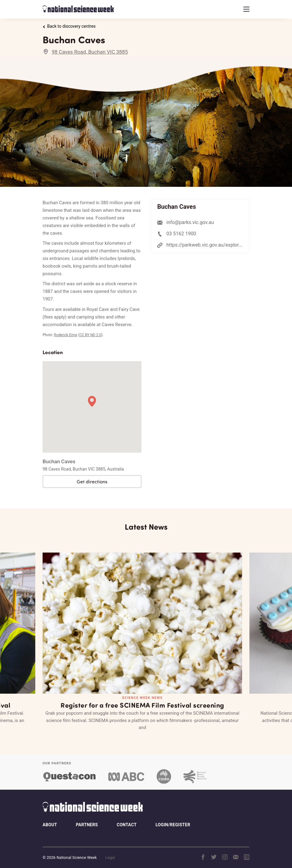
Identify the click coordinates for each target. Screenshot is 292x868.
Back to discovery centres (69, 26)
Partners (87, 819)
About (50, 819)
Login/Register (173, 819)
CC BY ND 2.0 (90, 335)
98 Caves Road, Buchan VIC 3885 (90, 52)
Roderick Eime (66, 335)
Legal (110, 852)
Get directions (92, 482)
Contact (127, 819)
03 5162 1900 (181, 234)
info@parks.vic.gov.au (190, 222)
